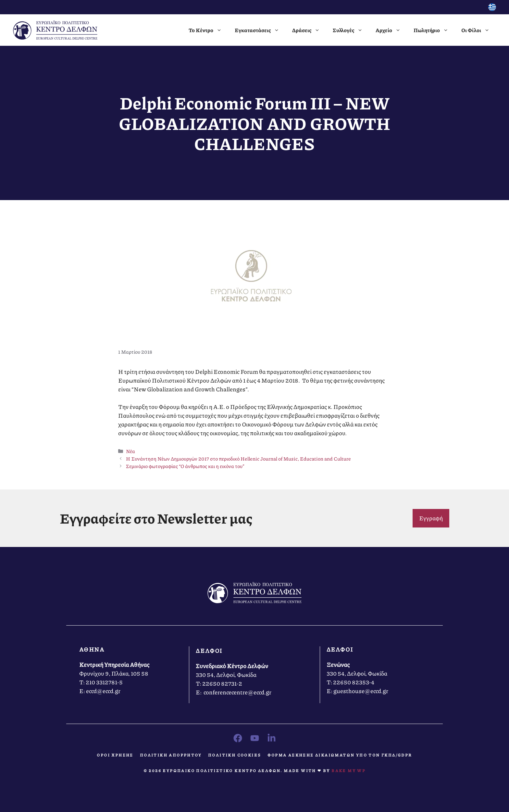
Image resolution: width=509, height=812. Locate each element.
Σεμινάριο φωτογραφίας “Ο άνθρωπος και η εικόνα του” (185, 466)
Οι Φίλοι (479, 30)
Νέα (130, 451)
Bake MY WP (348, 771)
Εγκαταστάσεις (260, 30)
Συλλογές (351, 30)
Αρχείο (391, 30)
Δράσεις (309, 30)
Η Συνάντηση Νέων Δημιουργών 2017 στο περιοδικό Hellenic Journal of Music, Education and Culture (238, 459)
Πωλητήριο (434, 30)
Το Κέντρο (208, 30)
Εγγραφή (431, 518)
